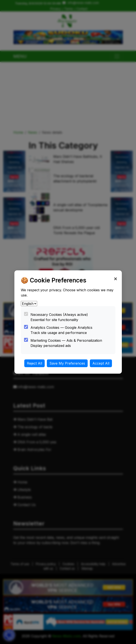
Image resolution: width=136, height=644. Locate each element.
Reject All (34, 363)
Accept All (101, 363)
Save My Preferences (67, 363)
